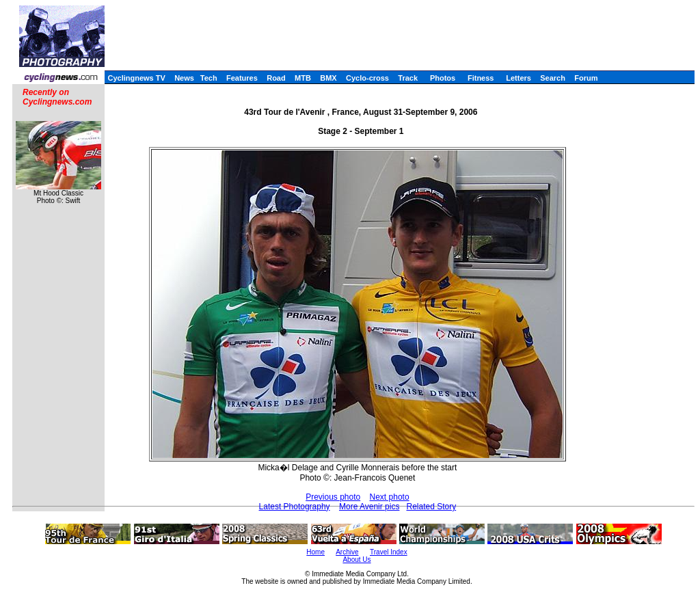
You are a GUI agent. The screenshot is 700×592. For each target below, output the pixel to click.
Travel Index (389, 552)
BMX (328, 78)
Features (242, 78)
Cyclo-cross (367, 78)
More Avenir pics (369, 507)
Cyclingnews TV (136, 78)
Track (408, 78)
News (184, 78)
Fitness (481, 78)
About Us (356, 560)
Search (553, 78)
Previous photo (333, 497)
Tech (209, 78)
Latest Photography (295, 507)
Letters (519, 78)
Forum (586, 78)
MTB (303, 78)
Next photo (390, 497)
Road (276, 78)
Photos (443, 78)
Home (315, 552)
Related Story (431, 507)
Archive (347, 552)
